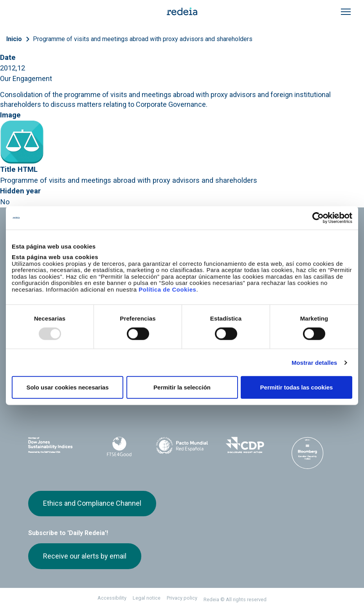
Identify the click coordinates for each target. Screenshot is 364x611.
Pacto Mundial (182, 445)
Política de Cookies (167, 289)
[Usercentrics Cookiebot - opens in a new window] (318, 218)
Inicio (14, 39)
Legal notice (147, 598)
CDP (245, 445)
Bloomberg (308, 453)
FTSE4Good (119, 447)
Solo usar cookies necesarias (67, 387)
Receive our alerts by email (85, 556)
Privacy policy (182, 598)
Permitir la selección (182, 387)
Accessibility (112, 598)
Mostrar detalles (314, 362)
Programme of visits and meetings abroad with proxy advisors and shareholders (143, 39)
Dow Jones (56, 445)
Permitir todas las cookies (297, 387)
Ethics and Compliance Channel (92, 503)
